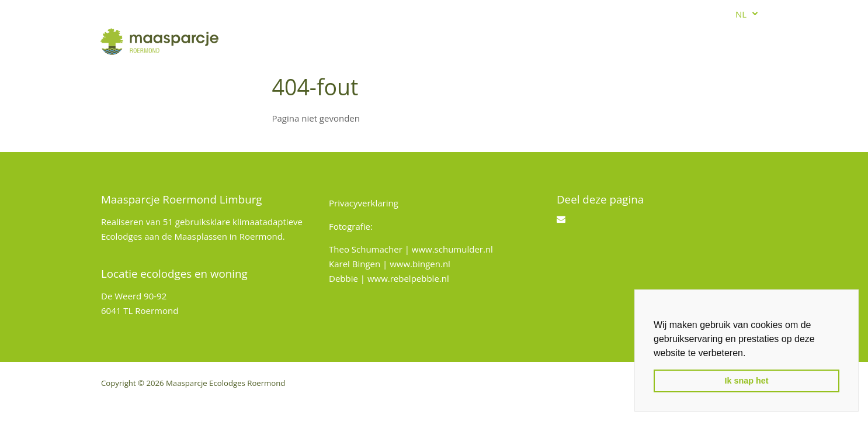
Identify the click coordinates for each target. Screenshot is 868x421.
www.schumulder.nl (452, 249)
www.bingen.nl (420, 264)
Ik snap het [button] (746, 381)
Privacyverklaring (364, 203)
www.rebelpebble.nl (408, 278)
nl (741, 14)
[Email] (561, 219)
